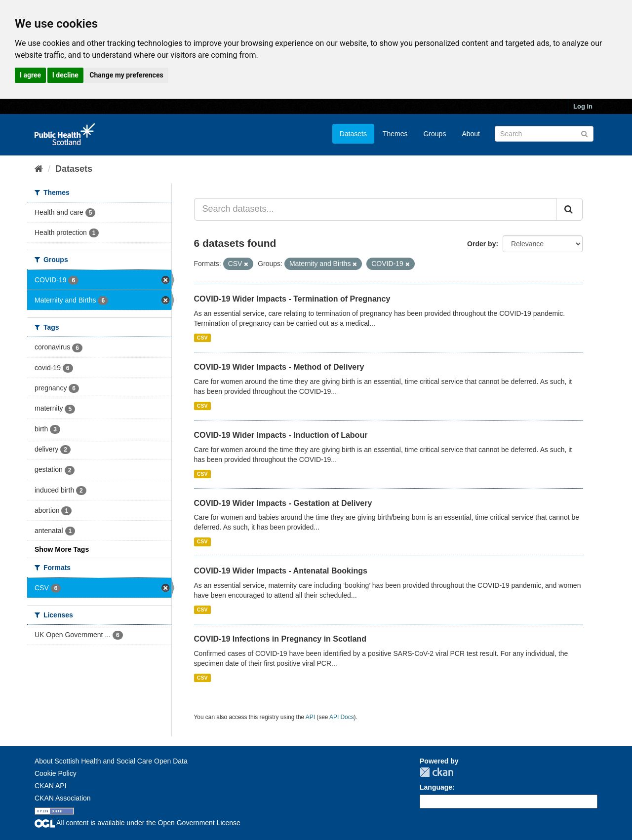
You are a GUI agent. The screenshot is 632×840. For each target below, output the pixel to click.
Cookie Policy (56, 773)
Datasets (353, 134)
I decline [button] (65, 75)
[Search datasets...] (375, 209)
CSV (202, 338)
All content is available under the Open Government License (138, 823)
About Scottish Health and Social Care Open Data (111, 761)
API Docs (342, 717)
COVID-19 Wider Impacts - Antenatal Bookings (281, 571)
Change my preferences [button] (126, 75)
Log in (583, 106)
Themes (395, 134)
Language (436, 787)
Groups (434, 134)
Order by (481, 244)
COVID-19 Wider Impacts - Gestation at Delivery (283, 503)
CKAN (436, 772)
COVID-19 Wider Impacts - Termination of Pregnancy (292, 299)
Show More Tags (62, 549)
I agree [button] (30, 75)
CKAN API (51, 786)
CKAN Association (63, 798)
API (310, 717)
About (471, 134)
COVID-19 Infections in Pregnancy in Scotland (280, 639)
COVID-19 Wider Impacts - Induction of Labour (281, 435)
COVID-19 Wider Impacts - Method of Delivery (279, 367)
